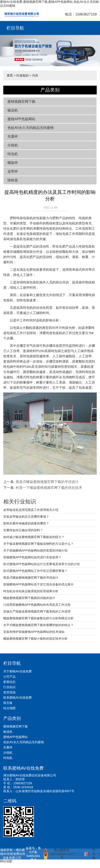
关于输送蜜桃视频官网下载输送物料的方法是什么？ (38, 544)
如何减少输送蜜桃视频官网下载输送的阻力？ (34, 537)
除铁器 (13, 180)
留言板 (8, 703)
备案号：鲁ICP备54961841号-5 (33, 854)
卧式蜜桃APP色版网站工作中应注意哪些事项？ (35, 571)
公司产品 (9, 677)
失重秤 (13, 136)
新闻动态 (9, 682)
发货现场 (9, 692)
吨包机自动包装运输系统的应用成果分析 (31, 591)
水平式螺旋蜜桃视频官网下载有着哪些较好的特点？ (38, 625)
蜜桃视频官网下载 (21, 102)
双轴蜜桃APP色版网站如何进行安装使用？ (32, 557)
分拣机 (13, 145)
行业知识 (22, 75)
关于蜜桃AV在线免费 (17, 671)
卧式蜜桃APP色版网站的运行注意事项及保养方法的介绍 (41, 564)
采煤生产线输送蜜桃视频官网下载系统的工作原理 (37, 611)
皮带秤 (13, 171)
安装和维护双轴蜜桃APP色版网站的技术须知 (34, 632)
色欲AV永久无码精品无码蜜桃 (31, 128)
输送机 (13, 110)
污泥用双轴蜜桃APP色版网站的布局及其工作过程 (37, 605)
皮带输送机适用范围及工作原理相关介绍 (31, 510)
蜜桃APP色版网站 (21, 119)
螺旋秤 (13, 163)
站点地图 (9, 708)
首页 (10, 75)
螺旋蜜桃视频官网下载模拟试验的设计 (29, 598)
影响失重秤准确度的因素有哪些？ (26, 523)
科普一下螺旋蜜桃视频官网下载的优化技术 (49, 488)
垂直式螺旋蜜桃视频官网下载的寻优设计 (47, 482)
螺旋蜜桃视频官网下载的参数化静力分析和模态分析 (38, 618)
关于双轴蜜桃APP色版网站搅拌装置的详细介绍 (35, 550)
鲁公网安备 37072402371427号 (56, 854)
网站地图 (6, 861)
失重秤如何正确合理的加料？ (23, 530)
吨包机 (13, 154)
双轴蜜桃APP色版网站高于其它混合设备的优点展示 (38, 584)
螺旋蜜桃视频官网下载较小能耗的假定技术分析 (35, 639)
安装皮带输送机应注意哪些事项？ (26, 517)
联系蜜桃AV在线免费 (17, 698)
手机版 (94, 854)
